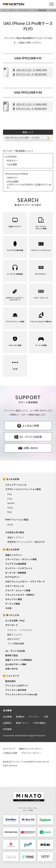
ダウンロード (24, 10)
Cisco (10, 499)
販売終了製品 (11, 655)
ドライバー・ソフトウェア (20, 630)
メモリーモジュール (15, 586)
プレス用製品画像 (40, 10)
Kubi (10, 512)
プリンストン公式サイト (17, 685)
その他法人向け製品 (15, 532)
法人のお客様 (13, 479)
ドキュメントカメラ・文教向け (20, 595)
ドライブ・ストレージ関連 (18, 590)
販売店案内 (10, 681)
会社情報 (7, 710)
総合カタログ (14, 639)
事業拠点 (20, 717)
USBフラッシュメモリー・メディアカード (25, 581)
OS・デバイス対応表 (15, 651)
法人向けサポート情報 (16, 664)
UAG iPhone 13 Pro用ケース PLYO (22, 138)
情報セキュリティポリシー (31, 749)
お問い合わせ (11, 669)
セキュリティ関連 (14, 599)
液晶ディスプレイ (16, 537)
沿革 (46, 717)
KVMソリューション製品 (17, 519)
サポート (12, 10)
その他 (8, 608)
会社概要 (7, 717)
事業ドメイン (22, 723)
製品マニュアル (15, 634)
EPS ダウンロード (30, 74)
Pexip (10, 508)
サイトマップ (9, 749)
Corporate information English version (24, 735)
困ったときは (13, 615)
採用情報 (7, 729)
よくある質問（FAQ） (16, 620)
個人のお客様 (13, 549)
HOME (4, 10)
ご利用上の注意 (10, 753)
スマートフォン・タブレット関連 (21, 559)
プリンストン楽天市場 (16, 690)
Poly (9, 494)
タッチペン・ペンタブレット (19, 568)
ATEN (10, 525)
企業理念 (7, 723)
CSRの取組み (40, 723)
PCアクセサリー (13, 577)
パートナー (34, 717)
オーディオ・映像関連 (16, 573)
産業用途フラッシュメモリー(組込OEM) (26, 542)
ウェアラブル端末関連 (16, 564)
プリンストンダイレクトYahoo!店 (21, 694)
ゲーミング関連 (13, 604)
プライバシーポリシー (31, 753)
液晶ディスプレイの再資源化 (19, 660)
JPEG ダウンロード (30, 70)
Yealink (11, 503)
